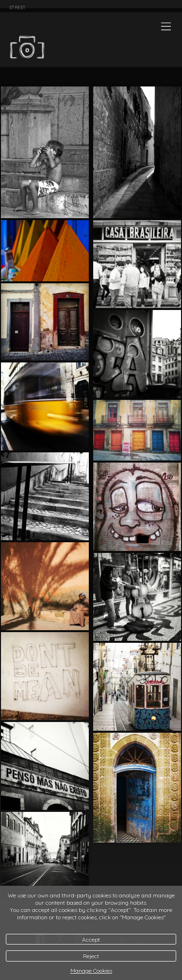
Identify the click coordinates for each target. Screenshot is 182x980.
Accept (91, 939)
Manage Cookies (91, 971)
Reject (91, 956)
